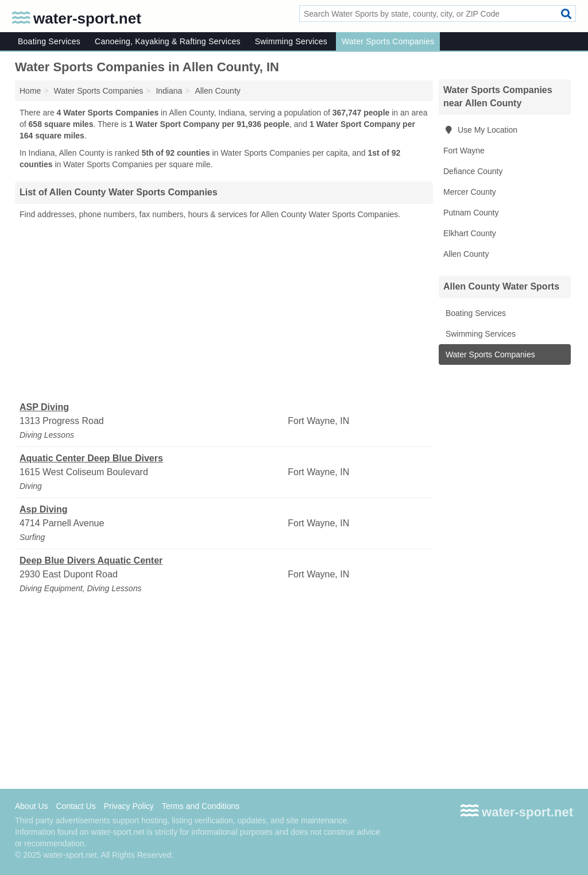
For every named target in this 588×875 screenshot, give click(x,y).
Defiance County (473, 171)
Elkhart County (470, 233)
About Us (32, 806)
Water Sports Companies (388, 41)
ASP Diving (44, 407)
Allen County (466, 254)
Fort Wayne (464, 151)
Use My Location (480, 130)
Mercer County (470, 192)
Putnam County (471, 213)
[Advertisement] (224, 311)
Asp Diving (44, 509)
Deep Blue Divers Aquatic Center (91, 560)
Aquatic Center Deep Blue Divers (91, 458)
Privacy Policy (129, 806)
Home (30, 91)
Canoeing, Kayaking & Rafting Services (168, 41)
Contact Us (76, 806)
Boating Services (49, 41)
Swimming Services (291, 41)
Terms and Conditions (201, 806)
